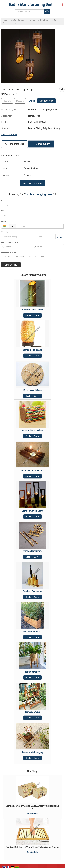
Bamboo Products (24, 20)
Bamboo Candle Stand (33, 511)
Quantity (5, 232)
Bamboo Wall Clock (33, 390)
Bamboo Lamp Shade (33, 310)
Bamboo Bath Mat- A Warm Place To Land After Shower (32, 847)
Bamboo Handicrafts (33, 551)
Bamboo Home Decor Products (44, 20)
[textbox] (20, 101)
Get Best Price (46, 101)
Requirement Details (9, 252)
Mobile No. (6, 221)
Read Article (33, 813)
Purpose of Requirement (11, 242)
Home (5, 20)
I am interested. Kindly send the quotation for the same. (32, 257)
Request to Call (15, 144)
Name (4, 200)
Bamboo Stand (33, 712)
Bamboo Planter (32, 672)
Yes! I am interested (33, 183)
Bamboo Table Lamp (33, 350)
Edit (32, 101)
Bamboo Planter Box (33, 632)
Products (12, 20)
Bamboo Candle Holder (33, 471)
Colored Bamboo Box (33, 430)
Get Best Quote (32, 315)
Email (3, 211)
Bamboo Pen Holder (33, 591)
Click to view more (9, 135)
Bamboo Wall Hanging (33, 752)
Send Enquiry (41, 144)
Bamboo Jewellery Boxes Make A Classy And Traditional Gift (32, 807)
